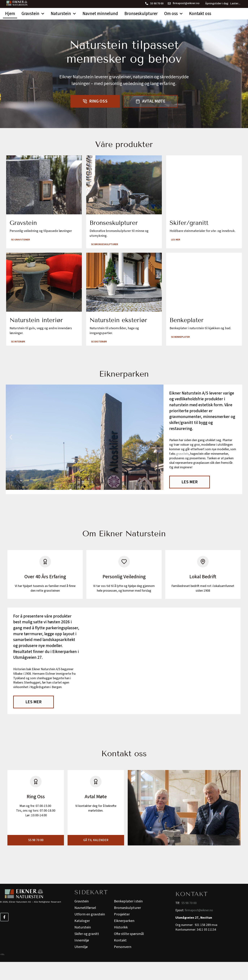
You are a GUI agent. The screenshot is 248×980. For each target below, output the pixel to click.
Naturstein (63, 14)
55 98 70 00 (157, 3)
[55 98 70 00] (147, 3)
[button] (11, 454)
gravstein (182, 471)
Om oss (173, 14)
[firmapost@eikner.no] (169, 3)
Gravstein (33, 14)
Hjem (10, 14)
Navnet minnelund (100, 14)
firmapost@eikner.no (186, 3)
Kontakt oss (200, 14)
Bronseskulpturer (141, 14)
